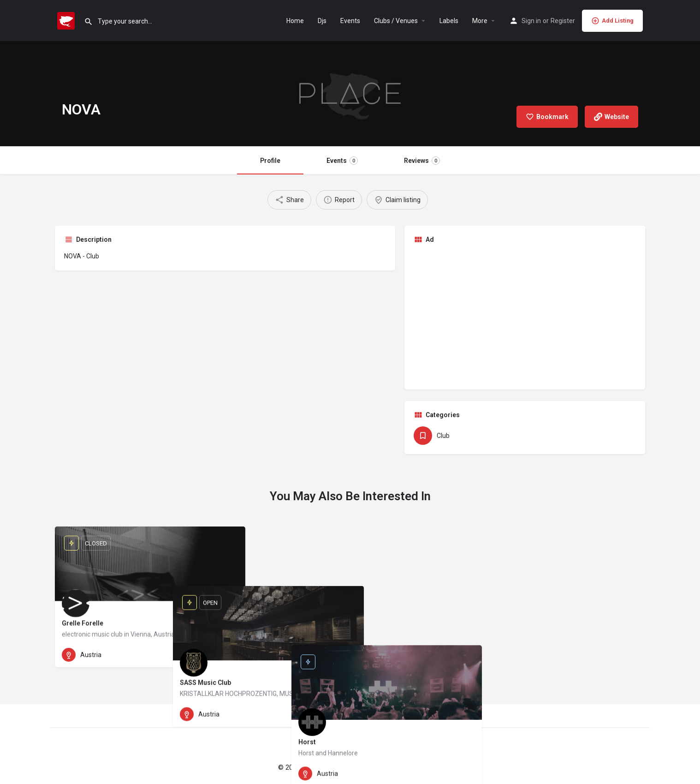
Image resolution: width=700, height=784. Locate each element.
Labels (449, 21)
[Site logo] (67, 20)
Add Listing (612, 21)
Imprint (385, 767)
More (480, 21)
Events (350, 21)
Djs (322, 21)
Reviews (422, 161)
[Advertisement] (525, 316)
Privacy (412, 767)
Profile (270, 161)
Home (295, 21)
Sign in (531, 21)
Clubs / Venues (396, 21)
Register (563, 21)
